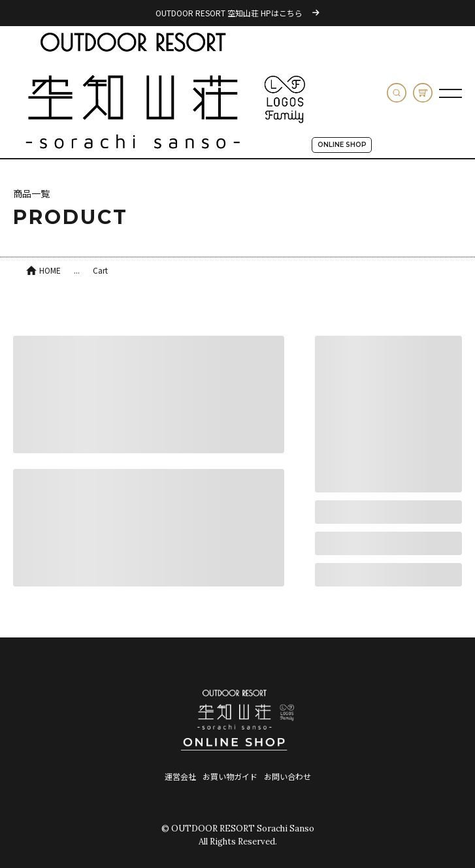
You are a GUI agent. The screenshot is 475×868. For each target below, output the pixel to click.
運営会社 (180, 776)
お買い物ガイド (230, 776)
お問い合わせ (287, 776)
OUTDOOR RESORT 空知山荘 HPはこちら (237, 13)
